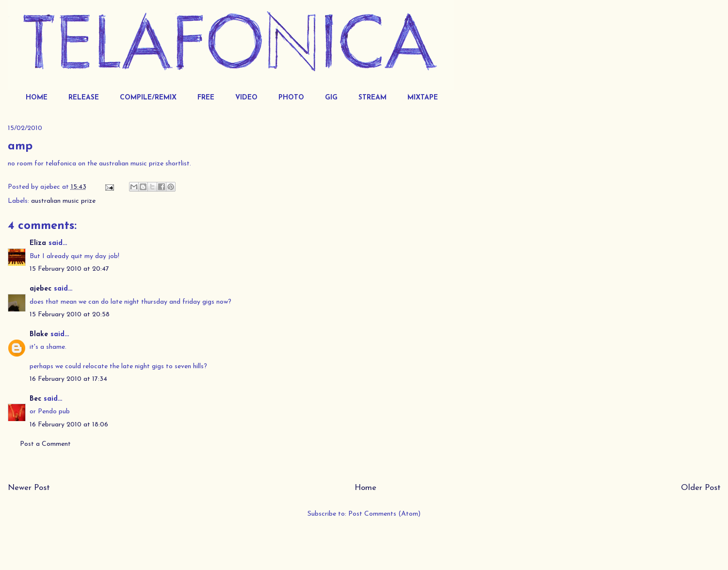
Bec (35, 399)
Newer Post (29, 488)
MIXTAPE (423, 98)
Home (365, 488)
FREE (206, 98)
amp (20, 147)
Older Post (701, 488)
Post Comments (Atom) (384, 514)
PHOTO (291, 98)
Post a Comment (45, 444)
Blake (39, 334)
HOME (37, 98)
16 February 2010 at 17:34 (68, 379)
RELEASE (84, 98)
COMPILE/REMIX (148, 98)
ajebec (40, 289)
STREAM (372, 98)
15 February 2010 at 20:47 (69, 269)
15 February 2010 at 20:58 (70, 315)
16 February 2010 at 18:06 (69, 425)
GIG (331, 98)
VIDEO (246, 98)
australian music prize (63, 201)
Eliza (38, 243)
